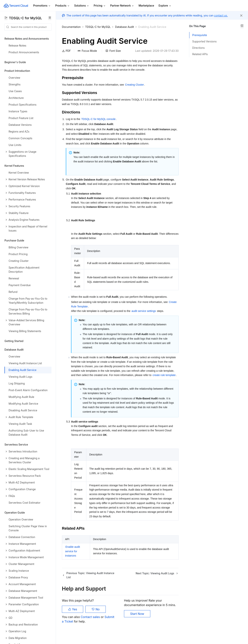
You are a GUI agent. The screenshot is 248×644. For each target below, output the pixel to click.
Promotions (42, 6)
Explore (165, 6)
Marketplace (146, 6)
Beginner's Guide (15, 62)
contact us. (221, 15)
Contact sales (91, 617)
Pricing (100, 6)
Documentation (71, 27)
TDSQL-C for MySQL (98, 27)
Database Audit (124, 27)
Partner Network (122, 6)
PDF (66, 51)
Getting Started (14, 341)
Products (62, 6)
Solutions (82, 6)
